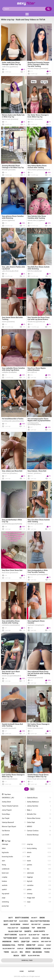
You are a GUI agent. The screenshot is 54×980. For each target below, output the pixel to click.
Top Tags (7, 841)
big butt (39, 881)
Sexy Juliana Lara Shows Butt (12, 471)
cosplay (14, 877)
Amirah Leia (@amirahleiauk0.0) (11, 676)
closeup (39, 894)
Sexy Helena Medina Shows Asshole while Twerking (37, 167)
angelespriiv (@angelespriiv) (36, 625)
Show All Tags (27, 960)
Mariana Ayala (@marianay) (10, 119)
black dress (24, 921)
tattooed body (10, 938)
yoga (14, 898)
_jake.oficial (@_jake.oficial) (10, 271)
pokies (39, 889)
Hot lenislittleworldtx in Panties (13, 419)
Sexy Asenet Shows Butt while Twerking (12, 318)
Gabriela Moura (39, 798)
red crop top (36, 924)
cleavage (14, 844)
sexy (24, 956)
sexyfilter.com (25, 976)
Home (22, 971)
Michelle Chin (39, 814)
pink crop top (13, 928)
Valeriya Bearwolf (14, 822)
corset (49, 945)
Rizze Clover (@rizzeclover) (10, 573)
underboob (14, 869)
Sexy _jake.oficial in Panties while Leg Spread (13, 268)
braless (14, 881)
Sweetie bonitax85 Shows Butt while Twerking (12, 725)
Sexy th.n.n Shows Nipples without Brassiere (37, 369)
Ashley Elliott (14, 802)
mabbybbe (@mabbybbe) (9, 372)
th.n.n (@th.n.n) (32, 372)
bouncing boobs (14, 857)
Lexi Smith (14, 835)
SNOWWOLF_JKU (14, 798)
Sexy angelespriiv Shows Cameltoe (36, 622)
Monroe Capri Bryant (14, 827)
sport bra (45, 938)
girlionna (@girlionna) (8, 220)
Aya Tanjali (14, 818)
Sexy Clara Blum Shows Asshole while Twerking (39, 521)
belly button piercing (40, 921)
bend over (14, 873)
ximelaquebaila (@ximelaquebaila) (38, 575)
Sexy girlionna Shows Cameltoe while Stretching (13, 217)
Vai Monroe (14, 831)
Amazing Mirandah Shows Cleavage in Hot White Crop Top (13, 167)
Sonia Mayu (14, 814)
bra (39, 869)
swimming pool (9, 945)
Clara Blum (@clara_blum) (35, 524)
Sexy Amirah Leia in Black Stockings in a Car (11, 673)
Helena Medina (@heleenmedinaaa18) (39, 170)
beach (16, 956)
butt (39, 857)
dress (28, 952)
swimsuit (26, 924)
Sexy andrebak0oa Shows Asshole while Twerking (11, 622)
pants (16, 942)
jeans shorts (39, 931)
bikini (14, 848)
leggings (39, 877)
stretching (14, 902)
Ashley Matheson (39, 802)
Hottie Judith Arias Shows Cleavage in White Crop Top (11, 63)
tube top (45, 935)
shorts (39, 853)
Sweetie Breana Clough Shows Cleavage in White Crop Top (38, 776)
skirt (14, 861)
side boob (39, 873)
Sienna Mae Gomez (39, 818)
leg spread (14, 894)
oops (39, 902)
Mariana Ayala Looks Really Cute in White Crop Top (13, 116)
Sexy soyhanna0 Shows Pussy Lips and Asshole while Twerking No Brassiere (39, 673)
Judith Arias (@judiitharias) (10, 67)
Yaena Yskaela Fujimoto (14, 806)
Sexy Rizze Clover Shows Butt (12, 570)
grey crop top (46, 942)
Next (32, 789)
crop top (39, 844)
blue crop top (34, 935)
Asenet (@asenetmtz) (8, 322)
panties (39, 865)
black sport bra (34, 956)
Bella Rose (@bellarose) (35, 271)
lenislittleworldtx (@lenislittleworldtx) (13, 421)
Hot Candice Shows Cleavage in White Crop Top (38, 725)
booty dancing (11, 935)
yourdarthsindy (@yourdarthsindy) (12, 524)
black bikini (15, 924)
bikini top (31, 945)
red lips (14, 952)
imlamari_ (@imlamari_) (35, 473)
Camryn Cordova (39, 831)
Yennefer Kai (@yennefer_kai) (36, 322)
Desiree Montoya (39, 835)
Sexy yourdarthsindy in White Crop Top (12, 521)
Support (31, 971)
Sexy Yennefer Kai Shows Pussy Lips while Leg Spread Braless (39, 318)
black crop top (15, 931)
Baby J (39, 810)
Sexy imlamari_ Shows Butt (37, 471)
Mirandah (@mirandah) (9, 170)
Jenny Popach (14, 810)
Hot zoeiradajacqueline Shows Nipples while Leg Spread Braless (39, 420)
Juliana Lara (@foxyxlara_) (10, 473)
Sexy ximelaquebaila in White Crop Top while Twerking (38, 571)
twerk (39, 861)
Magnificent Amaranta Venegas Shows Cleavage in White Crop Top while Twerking (38, 64)
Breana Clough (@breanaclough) (37, 779)
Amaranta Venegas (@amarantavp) (38, 69)
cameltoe (39, 885)
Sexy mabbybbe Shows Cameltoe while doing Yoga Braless (13, 369)
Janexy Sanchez (39, 806)
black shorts (25, 938)
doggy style (39, 898)
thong (14, 865)
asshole (14, 885)
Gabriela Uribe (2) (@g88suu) (36, 220)
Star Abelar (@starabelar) (35, 119)
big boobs (14, 853)
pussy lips (14, 906)
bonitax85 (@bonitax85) (9, 728)
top (33, 928)
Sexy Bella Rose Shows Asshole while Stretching (39, 268)
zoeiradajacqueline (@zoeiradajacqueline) (34, 424)
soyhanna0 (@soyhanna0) (35, 678)
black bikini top (9, 949)
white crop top (10, 921)
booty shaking (39, 848)
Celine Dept (39, 822)
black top (23, 935)
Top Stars (7, 794)
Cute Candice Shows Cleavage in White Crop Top (13, 776)
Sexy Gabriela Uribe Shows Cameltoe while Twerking (37, 217)
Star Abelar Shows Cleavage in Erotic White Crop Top (38, 116)
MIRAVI (39, 827)
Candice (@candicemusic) (35, 728)
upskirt (14, 889)
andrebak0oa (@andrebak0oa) (11, 625)
